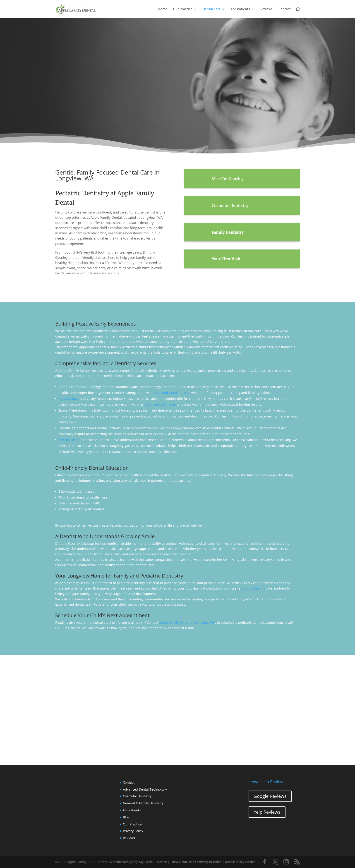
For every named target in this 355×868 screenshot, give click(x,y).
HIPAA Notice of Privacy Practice (196, 862)
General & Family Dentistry (143, 803)
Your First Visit (226, 259)
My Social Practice (153, 862)
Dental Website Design (116, 862)
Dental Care (212, 9)
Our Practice (183, 9)
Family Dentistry (228, 232)
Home (162, 9)
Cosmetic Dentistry (230, 206)
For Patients (241, 9)
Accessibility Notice (240, 862)
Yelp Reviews (267, 812)
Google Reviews (270, 796)
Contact (285, 9)
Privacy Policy (133, 831)
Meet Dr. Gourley (228, 179)
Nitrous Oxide (69, 440)
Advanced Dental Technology (145, 789)
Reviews (266, 9)
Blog (126, 817)
